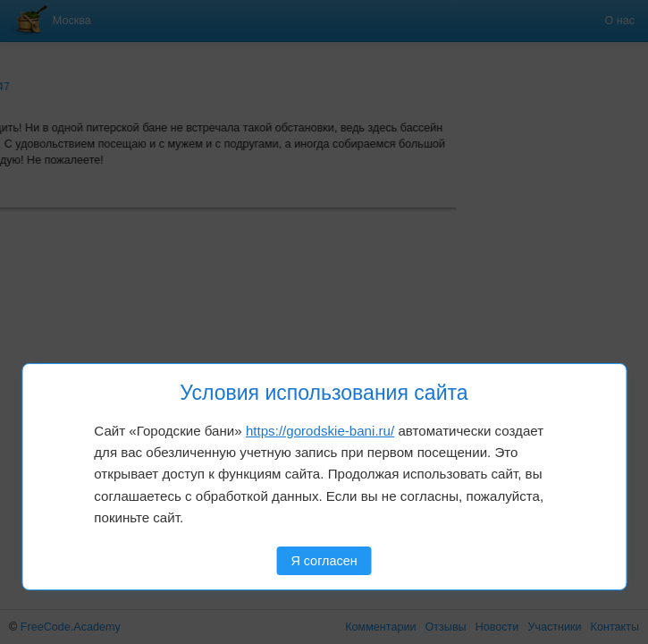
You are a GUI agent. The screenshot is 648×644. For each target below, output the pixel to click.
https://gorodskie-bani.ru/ (320, 431)
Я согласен (324, 561)
